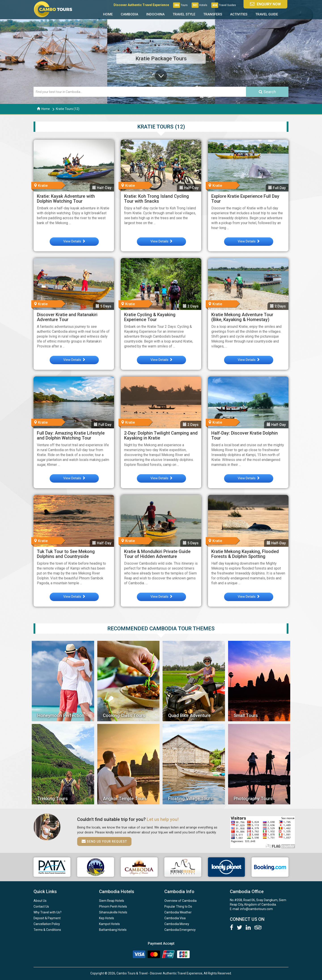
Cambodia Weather (178, 912)
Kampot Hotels (109, 924)
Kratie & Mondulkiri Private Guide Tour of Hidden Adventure (157, 554)
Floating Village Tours (190, 799)
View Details (74, 241)
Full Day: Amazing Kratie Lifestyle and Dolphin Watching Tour (71, 435)
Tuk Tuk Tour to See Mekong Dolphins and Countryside (66, 554)
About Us (40, 901)
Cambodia (129, 14)
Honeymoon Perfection (61, 715)
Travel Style (184, 14)
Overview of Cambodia (180, 901)
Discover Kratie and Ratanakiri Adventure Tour (67, 317)
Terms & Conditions (47, 930)
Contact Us (41, 906)
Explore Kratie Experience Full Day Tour (245, 199)
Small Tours (246, 715)
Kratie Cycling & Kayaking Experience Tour (150, 317)
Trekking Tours (53, 799)
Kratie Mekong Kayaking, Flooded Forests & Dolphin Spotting (245, 554)
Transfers (213, 14)
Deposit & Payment (47, 918)
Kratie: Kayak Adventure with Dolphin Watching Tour (66, 199)
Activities (239, 14)
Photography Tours (253, 799)
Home (108, 14)
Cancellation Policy (47, 924)
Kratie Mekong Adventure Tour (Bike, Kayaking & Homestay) (242, 317)
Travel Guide (267, 14)
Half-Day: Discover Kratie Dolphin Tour (245, 435)
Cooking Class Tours (124, 715)
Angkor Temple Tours (125, 799)
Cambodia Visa (175, 918)
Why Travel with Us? (48, 912)
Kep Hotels (107, 918)
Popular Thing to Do (178, 906)
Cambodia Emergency (180, 930)
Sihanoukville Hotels (113, 912)
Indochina (155, 14)
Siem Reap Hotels (112, 901)
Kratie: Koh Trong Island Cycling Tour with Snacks (157, 199)
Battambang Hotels (113, 930)
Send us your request (104, 841)
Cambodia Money (177, 924)
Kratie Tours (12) (68, 109)
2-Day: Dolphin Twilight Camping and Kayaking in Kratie (161, 435)
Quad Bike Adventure (189, 715)
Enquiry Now (265, 4)
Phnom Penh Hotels (113, 906)
